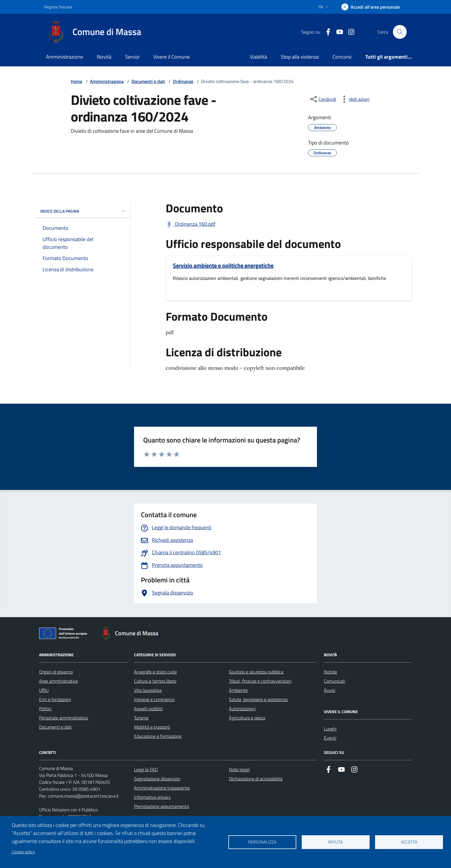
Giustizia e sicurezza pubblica (256, 672)
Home (77, 81)
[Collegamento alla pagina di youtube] (337, 32)
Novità (104, 57)
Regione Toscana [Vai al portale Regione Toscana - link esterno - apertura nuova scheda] (58, 7)
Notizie (330, 672)
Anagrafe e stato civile (155, 672)
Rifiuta (336, 842)
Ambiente (238, 690)
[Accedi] (371, 7)
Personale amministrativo (64, 718)
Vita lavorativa (148, 690)
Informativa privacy (152, 797)
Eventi (330, 738)
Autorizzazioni (242, 709)
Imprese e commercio (154, 699)
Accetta (409, 842)
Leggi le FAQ (146, 769)
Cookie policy (23, 852)
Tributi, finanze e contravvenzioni (260, 681)
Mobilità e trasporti (152, 727)
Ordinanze (183, 81)
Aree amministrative (59, 681)
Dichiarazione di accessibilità (256, 779)
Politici (45, 709)
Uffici (44, 690)
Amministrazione (65, 57)
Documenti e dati (148, 81)
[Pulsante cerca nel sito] (400, 32)
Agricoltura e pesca (247, 718)
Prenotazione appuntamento (162, 806)
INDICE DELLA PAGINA (83, 211)
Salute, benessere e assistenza (258, 699)
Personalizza (262, 842)
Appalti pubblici (148, 709)
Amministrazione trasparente (162, 788)
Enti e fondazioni (55, 699)
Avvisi (329, 690)
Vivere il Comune (172, 57)
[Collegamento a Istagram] (349, 32)
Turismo (141, 718)
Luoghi (330, 729)
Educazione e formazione (158, 736)
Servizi (132, 57)
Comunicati (335, 681)
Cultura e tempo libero (155, 681)
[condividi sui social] (323, 99)
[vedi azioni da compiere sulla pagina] (355, 99)
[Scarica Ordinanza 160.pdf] (191, 224)
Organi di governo (56, 672)
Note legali (239, 769)
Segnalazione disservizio (157, 779)
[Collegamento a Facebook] (326, 32)
